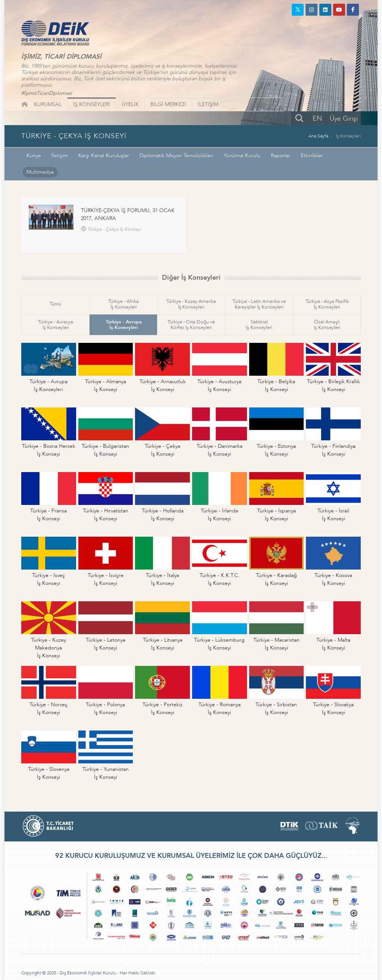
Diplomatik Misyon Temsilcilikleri (176, 156)
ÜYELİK (130, 104)
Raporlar (281, 156)
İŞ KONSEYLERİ (92, 104)
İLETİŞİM (208, 104)
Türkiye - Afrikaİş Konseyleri (123, 304)
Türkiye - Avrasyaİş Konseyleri (56, 325)
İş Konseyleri (348, 136)
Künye (34, 156)
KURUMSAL (48, 104)
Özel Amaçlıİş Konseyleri (327, 325)
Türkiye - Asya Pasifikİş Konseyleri (327, 304)
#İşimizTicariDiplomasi (46, 93)
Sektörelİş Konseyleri (259, 325)
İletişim (60, 156)
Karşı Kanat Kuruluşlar (104, 156)
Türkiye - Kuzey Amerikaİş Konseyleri (191, 304)
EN (317, 119)
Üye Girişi (344, 119)
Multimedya (40, 172)
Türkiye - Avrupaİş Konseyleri (124, 325)
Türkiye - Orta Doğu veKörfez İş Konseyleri (191, 325)
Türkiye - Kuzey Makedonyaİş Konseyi (48, 648)
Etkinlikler (312, 156)
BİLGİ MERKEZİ (168, 104)
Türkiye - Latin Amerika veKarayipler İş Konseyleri (259, 304)
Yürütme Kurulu (242, 156)
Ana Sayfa (318, 136)
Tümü (55, 304)
